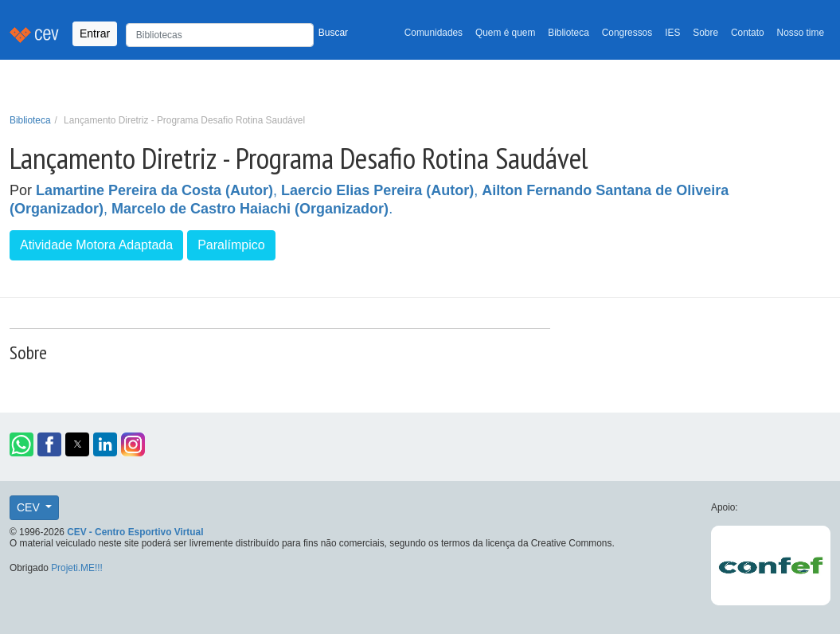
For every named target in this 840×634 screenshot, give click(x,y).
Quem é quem (505, 33)
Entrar (95, 33)
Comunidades (434, 33)
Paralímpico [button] (231, 245)
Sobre (705, 33)
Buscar (333, 33)
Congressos (627, 33)
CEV (30, 507)
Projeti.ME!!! (77, 568)
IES (672, 33)
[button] (21, 444)
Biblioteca (568, 33)
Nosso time (801, 33)
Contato (748, 33)
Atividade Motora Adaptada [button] (96, 245)
